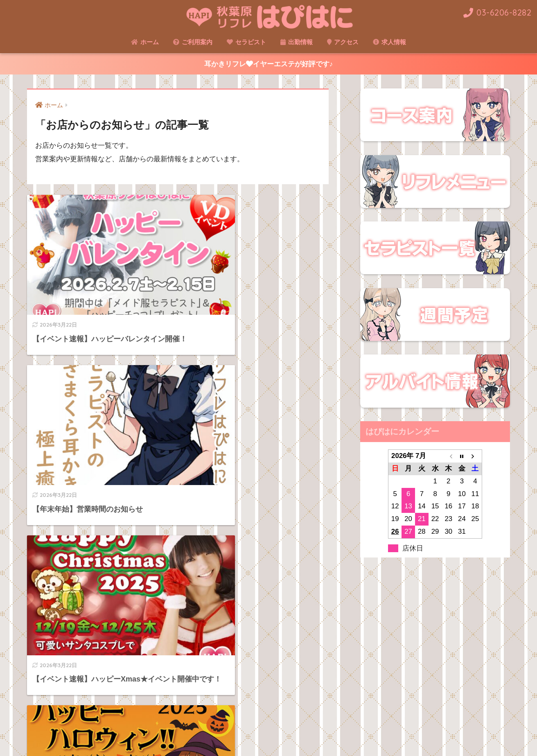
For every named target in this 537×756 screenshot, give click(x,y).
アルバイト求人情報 (378, 734)
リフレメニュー (191, 734)
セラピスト (246, 42)
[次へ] (211, 662)
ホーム (145, 42)
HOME (269, 717)
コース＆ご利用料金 (247, 734)
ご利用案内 (193, 42)
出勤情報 (297, 42)
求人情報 (389, 42)
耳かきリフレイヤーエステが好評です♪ (269, 64)
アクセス (343, 42)
